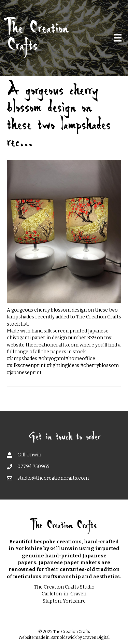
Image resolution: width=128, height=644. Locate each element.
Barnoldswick (63, 637)
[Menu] (118, 38)
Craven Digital (96, 637)
